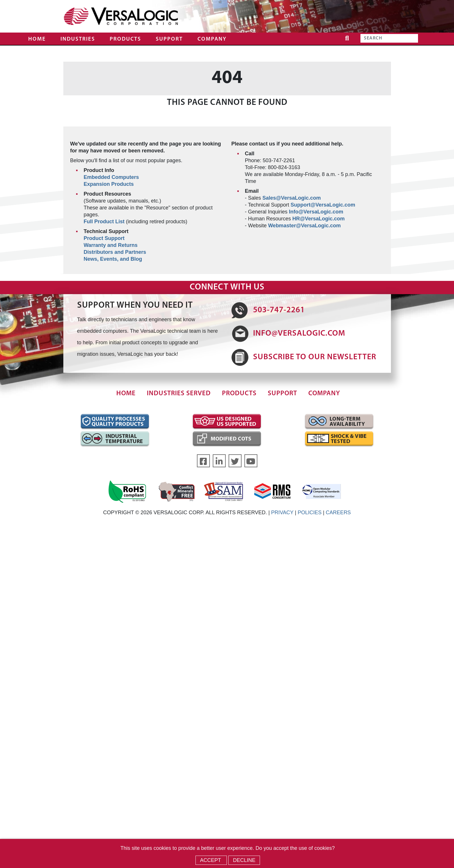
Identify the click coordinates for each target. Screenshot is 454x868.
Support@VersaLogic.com (323, 205)
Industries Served (179, 394)
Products (125, 39)
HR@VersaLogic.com (319, 219)
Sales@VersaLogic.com (292, 198)
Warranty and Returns (111, 245)
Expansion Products (109, 184)
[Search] (389, 38)
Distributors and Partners (115, 252)
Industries (78, 39)
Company (212, 39)
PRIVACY (282, 513)
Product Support (104, 238)
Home (37, 39)
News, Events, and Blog (113, 259)
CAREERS (338, 513)
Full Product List (104, 222)
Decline (244, 860)
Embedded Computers (111, 177)
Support (169, 39)
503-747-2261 (279, 310)
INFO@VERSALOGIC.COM (299, 334)
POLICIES (310, 513)
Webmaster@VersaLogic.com (304, 226)
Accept (211, 860)
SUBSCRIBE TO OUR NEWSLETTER (315, 357)
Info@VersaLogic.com (316, 212)
